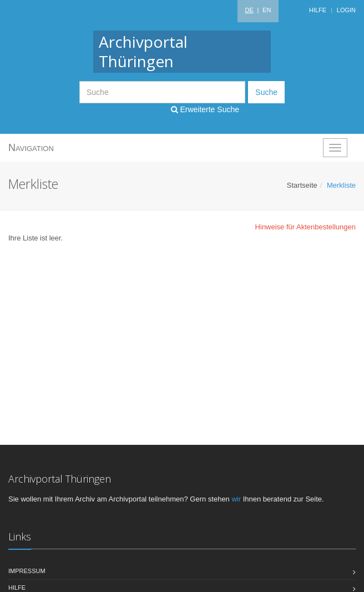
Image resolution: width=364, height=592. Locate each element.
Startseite (302, 185)
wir (236, 499)
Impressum (27, 571)
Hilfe (318, 10)
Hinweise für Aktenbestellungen (305, 227)
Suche (266, 92)
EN (267, 10)
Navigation (31, 148)
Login (346, 10)
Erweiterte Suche (205, 109)
